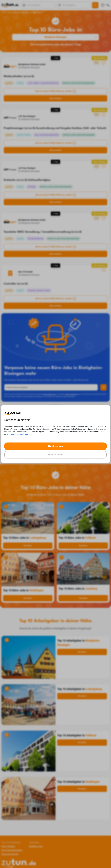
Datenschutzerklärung (19, 434)
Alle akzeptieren (55, 446)
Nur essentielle (56, 455)
